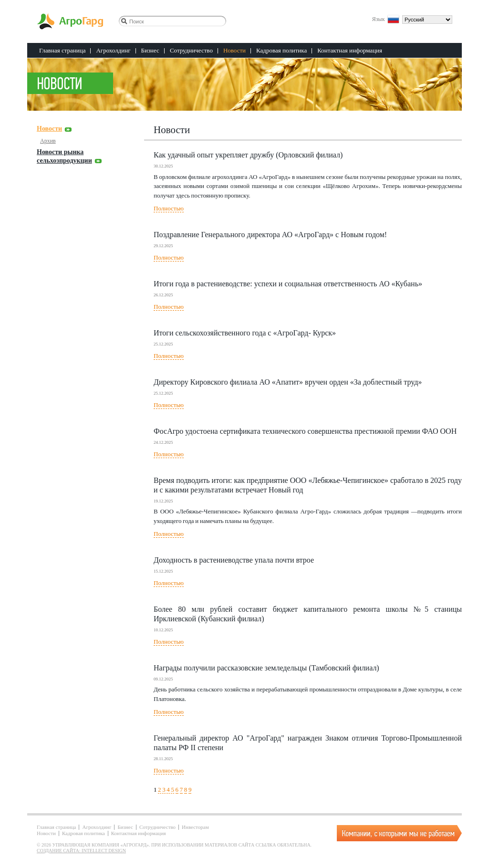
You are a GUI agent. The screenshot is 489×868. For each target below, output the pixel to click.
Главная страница (62, 50)
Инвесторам (195, 827)
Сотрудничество (191, 50)
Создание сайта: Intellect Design (81, 851)
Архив (48, 141)
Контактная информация (350, 50)
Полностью (169, 208)
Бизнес (150, 50)
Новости (234, 50)
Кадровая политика (281, 50)
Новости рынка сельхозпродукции (64, 156)
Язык (379, 19)
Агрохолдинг (113, 50)
